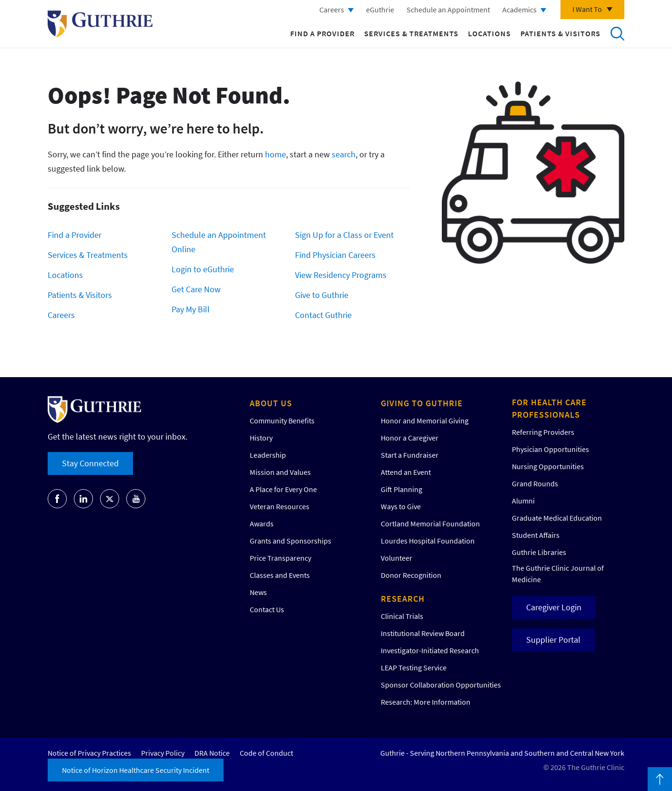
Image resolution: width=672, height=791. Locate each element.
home (275, 154)
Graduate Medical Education (557, 518)
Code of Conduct (266, 753)
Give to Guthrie (322, 295)
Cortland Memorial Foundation (430, 524)
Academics (519, 10)
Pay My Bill (191, 309)
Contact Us (267, 609)
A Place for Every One (283, 489)
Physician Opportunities (550, 449)
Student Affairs (536, 535)
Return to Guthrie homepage (100, 24)
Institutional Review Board (423, 633)
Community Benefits (282, 421)
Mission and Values (280, 472)
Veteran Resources (280, 506)
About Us (271, 403)
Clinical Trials (402, 616)
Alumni (523, 501)
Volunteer (397, 558)
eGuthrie (380, 10)
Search (617, 33)
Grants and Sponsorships (290, 541)
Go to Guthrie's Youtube (136, 499)
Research (403, 599)
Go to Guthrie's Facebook (57, 499)
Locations (489, 33)
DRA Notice (212, 753)
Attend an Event (406, 472)
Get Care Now (196, 289)
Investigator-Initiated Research (430, 650)
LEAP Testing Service (414, 668)
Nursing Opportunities (548, 466)
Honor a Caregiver (410, 438)
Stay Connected (90, 463)
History (261, 438)
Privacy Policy (163, 753)
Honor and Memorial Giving (425, 421)
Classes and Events (280, 575)
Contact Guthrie (323, 315)
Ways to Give (401, 506)
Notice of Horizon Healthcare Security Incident (136, 770)
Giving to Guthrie (422, 403)
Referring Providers (543, 432)
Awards (262, 524)
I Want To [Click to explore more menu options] (587, 9)
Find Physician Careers (335, 255)
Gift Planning (402, 489)
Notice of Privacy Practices (89, 753)
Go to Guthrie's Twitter (110, 499)
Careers (332, 10)
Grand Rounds (535, 483)
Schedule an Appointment (448, 10)
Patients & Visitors (560, 33)
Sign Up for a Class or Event (344, 235)
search (344, 154)
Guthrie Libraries (539, 552)
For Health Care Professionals (549, 408)
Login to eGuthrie (203, 269)
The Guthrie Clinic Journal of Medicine (558, 574)
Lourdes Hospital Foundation (428, 541)
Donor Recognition (411, 575)
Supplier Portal (553, 640)
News (258, 592)
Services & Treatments (411, 33)
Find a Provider (322, 33)
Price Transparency (280, 558)
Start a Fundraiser (410, 455)
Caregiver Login (554, 607)
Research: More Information (426, 702)
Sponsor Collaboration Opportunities (441, 685)
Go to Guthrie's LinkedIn (83, 499)
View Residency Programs (341, 275)
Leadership (268, 455)
